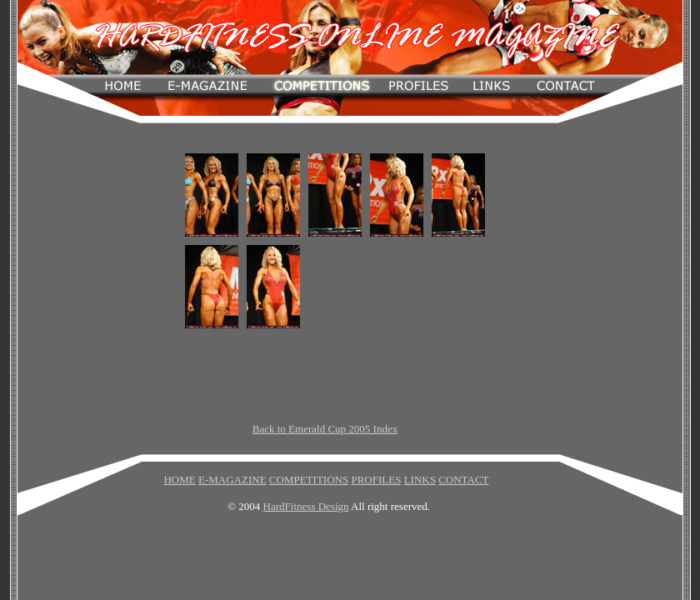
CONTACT (463, 480)
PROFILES (376, 480)
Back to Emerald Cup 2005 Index (325, 429)
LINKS (420, 480)
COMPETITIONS (309, 480)
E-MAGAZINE (232, 480)
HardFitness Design (306, 506)
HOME (179, 480)
